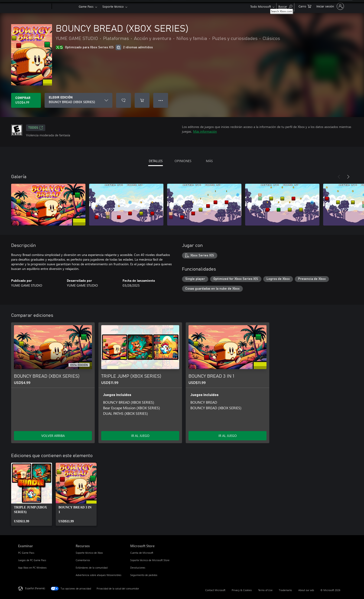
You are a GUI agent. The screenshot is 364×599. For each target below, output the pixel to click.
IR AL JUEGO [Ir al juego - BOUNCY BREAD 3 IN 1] (228, 436)
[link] (32, 494)
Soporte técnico (113, 6)
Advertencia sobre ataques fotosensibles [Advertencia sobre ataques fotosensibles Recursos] (99, 575)
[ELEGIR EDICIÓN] (78, 100)
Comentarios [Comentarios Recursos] (83, 560)
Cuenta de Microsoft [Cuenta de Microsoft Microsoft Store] (142, 553)
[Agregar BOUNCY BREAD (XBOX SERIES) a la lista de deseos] (123, 100)
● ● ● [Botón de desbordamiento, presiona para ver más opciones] (161, 100)
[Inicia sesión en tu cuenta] (330, 6)
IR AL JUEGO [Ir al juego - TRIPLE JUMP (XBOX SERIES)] (140, 436)
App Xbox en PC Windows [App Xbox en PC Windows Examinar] (32, 568)
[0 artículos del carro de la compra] (305, 6)
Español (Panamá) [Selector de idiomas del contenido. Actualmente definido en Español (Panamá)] (35, 588)
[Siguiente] (348, 177)
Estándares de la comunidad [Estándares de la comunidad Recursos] (92, 568)
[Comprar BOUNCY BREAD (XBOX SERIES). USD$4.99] (26, 100)
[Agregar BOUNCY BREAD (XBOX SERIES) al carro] (142, 100)
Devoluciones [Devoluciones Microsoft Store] (138, 568)
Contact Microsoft (215, 590)
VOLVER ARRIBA (53, 436)
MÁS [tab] (209, 161)
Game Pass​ (86, 6)
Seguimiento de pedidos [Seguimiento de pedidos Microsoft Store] (144, 575)
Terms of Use (265, 590)
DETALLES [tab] (156, 161)
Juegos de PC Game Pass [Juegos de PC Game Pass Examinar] (32, 560)
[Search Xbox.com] (285, 6)
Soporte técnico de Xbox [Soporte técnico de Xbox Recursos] (89, 553)
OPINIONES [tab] (183, 161)
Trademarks (285, 590)
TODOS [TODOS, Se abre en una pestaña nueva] (36, 128)
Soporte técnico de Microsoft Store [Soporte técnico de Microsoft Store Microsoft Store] (150, 560)
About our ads (306, 590)
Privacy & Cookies (242, 590)
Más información (205, 131)
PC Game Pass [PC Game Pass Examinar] (26, 553)
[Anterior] (339, 177)
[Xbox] (65, 7)
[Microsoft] (34, 7)
